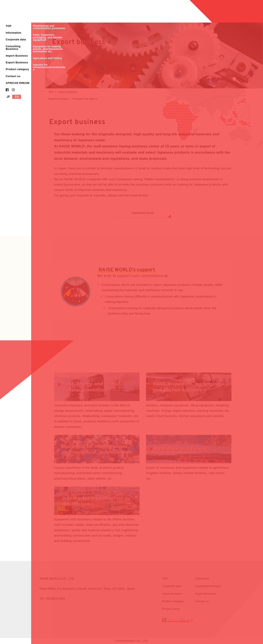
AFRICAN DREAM (18, 83)
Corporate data (16, 39)
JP (8, 97)
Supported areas (151, 215)
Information (14, 33)
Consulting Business (13, 48)
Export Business (17, 62)
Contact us (13, 76)
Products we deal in (85, 99)
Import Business (17, 56)
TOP (9, 26)
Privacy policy (171, 609)
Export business (58, 99)
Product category (17, 69)
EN (17, 97)
